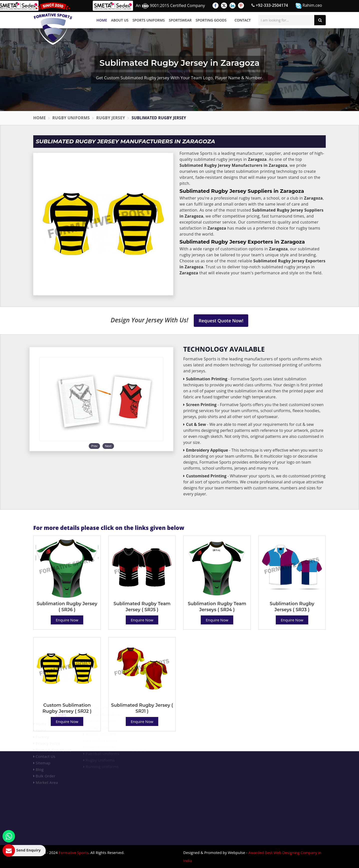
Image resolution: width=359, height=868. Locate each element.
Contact (243, 20)
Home (102, 20)
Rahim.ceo (309, 6)
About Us (120, 20)
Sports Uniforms (149, 20)
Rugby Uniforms (71, 118)
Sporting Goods (211, 20)
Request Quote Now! (221, 321)
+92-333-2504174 (270, 5)
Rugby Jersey (111, 118)
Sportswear (180, 20)
